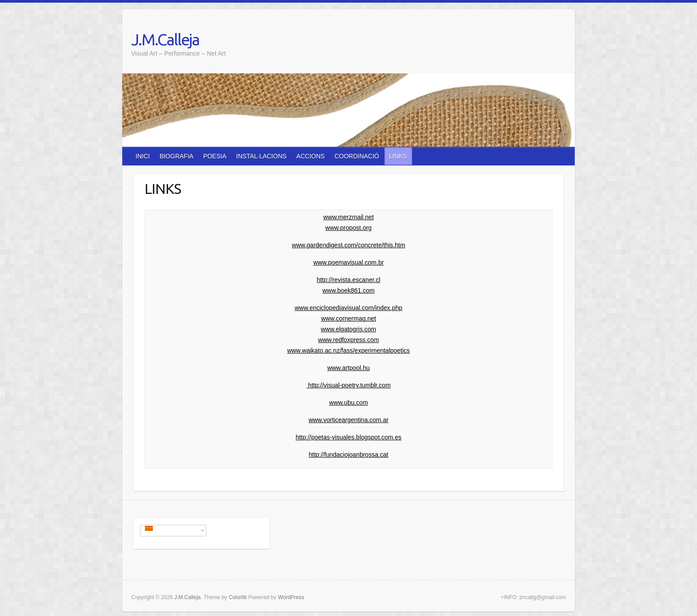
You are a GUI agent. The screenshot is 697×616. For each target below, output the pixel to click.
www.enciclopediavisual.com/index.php (348, 308)
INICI (143, 156)
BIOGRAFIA (176, 156)
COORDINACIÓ (357, 156)
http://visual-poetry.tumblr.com (348, 385)
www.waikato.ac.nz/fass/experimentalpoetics (348, 350)
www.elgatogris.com (349, 329)
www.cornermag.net (348, 318)
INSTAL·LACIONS (261, 156)
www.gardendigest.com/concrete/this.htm (348, 245)
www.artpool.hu (348, 368)
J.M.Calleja (165, 39)
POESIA (215, 156)
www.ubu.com (348, 403)
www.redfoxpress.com (349, 340)
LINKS (398, 156)
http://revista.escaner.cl (348, 280)
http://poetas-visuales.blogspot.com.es (348, 437)
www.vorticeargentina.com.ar (348, 420)
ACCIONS (311, 156)
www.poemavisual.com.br (349, 262)
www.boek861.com (348, 290)
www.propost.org (348, 228)
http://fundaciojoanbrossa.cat (348, 455)
